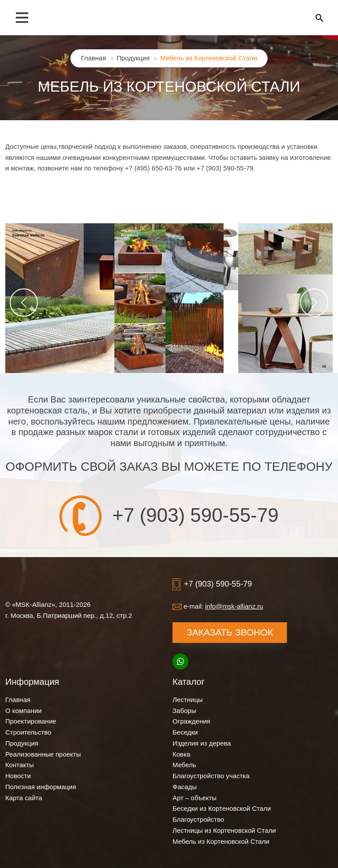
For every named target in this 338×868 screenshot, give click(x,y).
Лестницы (188, 700)
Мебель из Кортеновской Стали (221, 841)
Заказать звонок (230, 632)
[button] (24, 303)
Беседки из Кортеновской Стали (222, 808)
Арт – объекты (195, 798)
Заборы (184, 711)
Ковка (181, 754)
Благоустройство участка (211, 776)
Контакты (20, 765)
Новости (18, 776)
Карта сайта (24, 798)
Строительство (28, 732)
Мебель (184, 765)
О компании (24, 711)
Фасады (185, 787)
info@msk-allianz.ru (234, 606)
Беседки (185, 732)
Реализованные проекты (43, 754)
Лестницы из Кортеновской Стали (224, 830)
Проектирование (31, 721)
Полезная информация (41, 787)
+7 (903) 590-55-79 (195, 515)
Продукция (22, 743)
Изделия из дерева (202, 743)
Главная (18, 700)
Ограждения (191, 721)
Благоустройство (198, 819)
